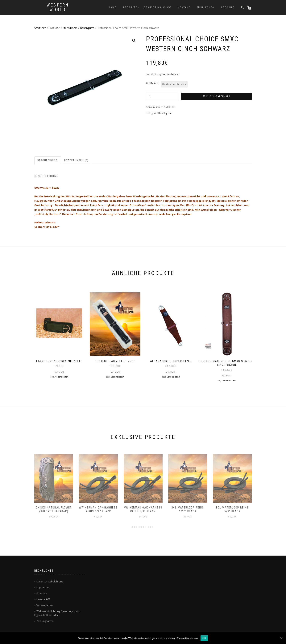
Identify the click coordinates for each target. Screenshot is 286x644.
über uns (228, 7)
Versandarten (45, 604)
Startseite (40, 28)
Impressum (43, 587)
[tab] (48, 160)
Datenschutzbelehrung (50, 581)
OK (204, 638)
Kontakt (184, 7)
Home (112, 7)
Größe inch (153, 83)
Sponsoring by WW (158, 7)
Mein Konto (206, 7)
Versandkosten (171, 74)
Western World (58, 7)
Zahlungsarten (45, 620)
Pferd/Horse (70, 28)
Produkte (130, 7)
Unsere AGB (44, 598)
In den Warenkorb (218, 96)
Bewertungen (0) (76, 160)
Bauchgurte (87, 28)
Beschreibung (48, 160)
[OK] (281, 638)
